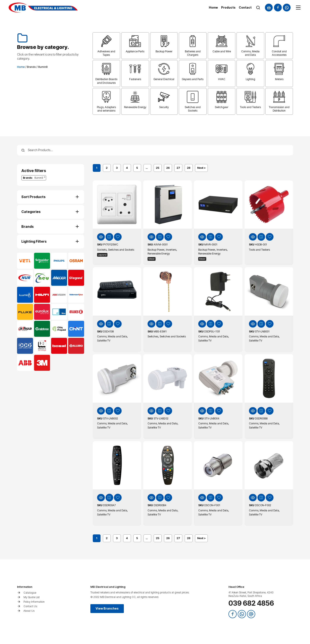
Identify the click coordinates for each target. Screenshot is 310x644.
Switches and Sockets (193, 109)
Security (164, 107)
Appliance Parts (135, 51)
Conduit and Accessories (279, 53)
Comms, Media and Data (250, 53)
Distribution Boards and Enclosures (106, 81)
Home (21, 67)
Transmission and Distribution (279, 109)
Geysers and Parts (193, 79)
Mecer (152, 259)
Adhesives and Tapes (106, 53)
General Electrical (164, 79)
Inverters (171, 250)
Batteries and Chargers (193, 53)
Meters (279, 79)
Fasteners (135, 79)
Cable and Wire (222, 51)
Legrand (102, 255)
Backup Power (164, 51)
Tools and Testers (250, 107)
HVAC (222, 79)
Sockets (102, 250)
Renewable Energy (135, 107)
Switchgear (222, 107)
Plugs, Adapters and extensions (106, 109)
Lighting (250, 79)
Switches (153, 336)
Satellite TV (104, 341)
